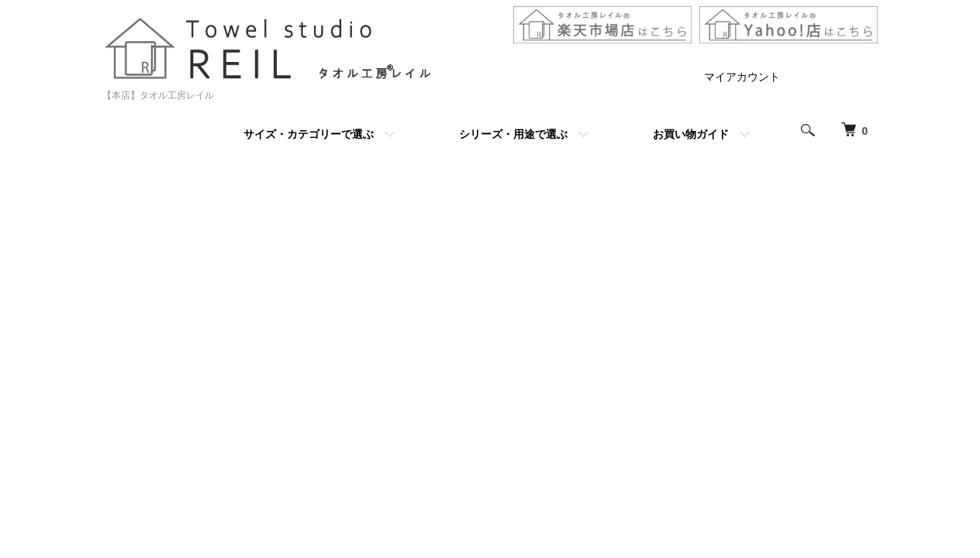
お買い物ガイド (691, 134)
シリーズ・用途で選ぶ (513, 134)
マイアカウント (742, 77)
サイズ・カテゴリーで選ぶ (309, 134)
